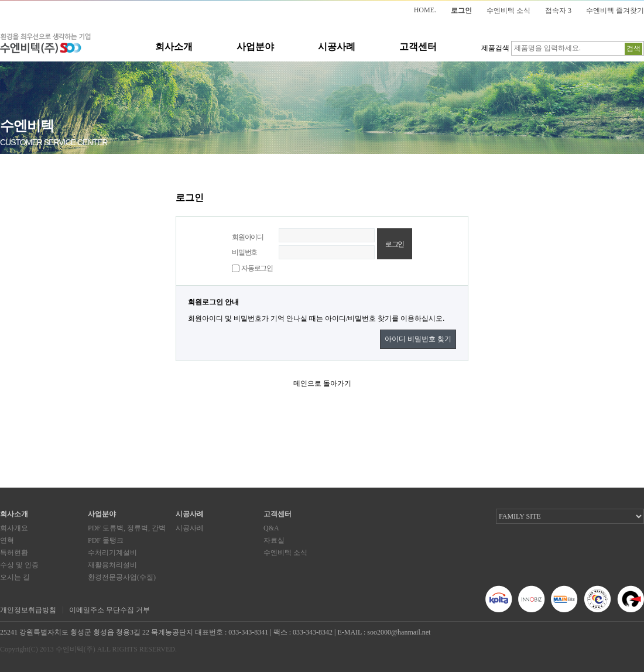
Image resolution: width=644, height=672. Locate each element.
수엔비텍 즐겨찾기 (615, 11)
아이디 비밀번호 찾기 (418, 339)
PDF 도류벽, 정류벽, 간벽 (127, 528)
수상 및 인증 (19, 565)
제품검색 (495, 48)
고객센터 (418, 47)
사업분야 (255, 47)
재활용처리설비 (112, 565)
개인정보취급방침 (28, 610)
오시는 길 (15, 577)
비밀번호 (244, 252)
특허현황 (14, 553)
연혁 (7, 540)
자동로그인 (257, 268)
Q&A (271, 528)
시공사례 (337, 47)
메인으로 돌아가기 (322, 383)
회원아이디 (248, 237)
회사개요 (14, 528)
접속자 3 (558, 11)
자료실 (274, 540)
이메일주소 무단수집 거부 (109, 610)
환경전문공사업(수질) (122, 577)
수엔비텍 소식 (508, 11)
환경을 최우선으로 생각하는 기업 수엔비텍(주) (45, 44)
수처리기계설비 (112, 553)
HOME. (425, 10)
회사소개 (174, 47)
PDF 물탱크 (106, 540)
